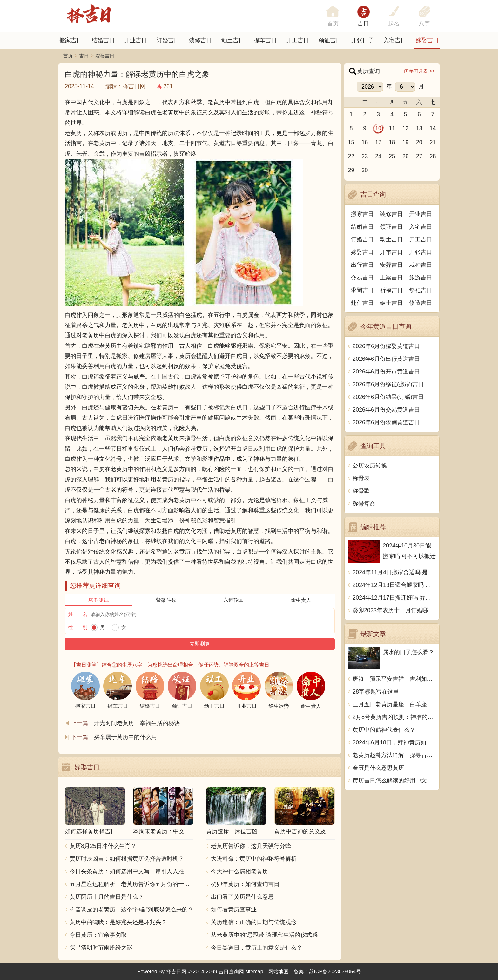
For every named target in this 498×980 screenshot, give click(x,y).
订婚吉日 (168, 40)
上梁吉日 (392, 278)
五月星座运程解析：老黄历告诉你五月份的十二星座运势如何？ (131, 884)
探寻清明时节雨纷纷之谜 (101, 948)
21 (433, 142)
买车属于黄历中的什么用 (125, 737)
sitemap (254, 972)
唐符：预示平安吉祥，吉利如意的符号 (394, 679)
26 (406, 156)
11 (392, 128)
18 (392, 142)
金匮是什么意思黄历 (378, 768)
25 (392, 156)
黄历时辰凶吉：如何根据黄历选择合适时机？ (127, 859)
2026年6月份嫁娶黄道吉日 (386, 346)
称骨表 (361, 478)
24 (378, 156)
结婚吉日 (103, 40)
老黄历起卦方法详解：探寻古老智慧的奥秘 (394, 755)
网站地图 (279, 972)
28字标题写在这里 (376, 692)
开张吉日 (421, 252)
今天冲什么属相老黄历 (239, 871)
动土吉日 (233, 40)
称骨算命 (364, 504)
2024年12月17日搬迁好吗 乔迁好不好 (394, 598)
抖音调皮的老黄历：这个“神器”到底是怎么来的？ (131, 910)
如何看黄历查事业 (234, 910)
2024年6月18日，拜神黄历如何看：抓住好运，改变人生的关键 (394, 742)
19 (406, 142)
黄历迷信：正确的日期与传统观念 (254, 922)
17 (378, 142)
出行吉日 (362, 265)
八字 (424, 23)
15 (351, 142)
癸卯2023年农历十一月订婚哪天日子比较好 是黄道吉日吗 (394, 610)
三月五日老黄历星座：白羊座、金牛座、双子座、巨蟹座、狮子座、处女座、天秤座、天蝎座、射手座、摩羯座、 (394, 704)
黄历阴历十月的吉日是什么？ (107, 897)
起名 (394, 23)
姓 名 (78, 614)
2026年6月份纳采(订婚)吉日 (388, 397)
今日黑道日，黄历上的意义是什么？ (257, 948)
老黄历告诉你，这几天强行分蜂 (251, 846)
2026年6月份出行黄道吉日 (386, 359)
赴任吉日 (362, 303)
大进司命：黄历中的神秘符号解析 (254, 859)
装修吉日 (200, 40)
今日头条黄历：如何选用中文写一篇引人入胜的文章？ (131, 871)
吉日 (363, 23)
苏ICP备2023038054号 (335, 972)
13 (419, 128)
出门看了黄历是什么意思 (242, 897)
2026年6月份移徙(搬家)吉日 (388, 384)
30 (365, 170)
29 (351, 170)
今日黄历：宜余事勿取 (98, 935)
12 (406, 128)
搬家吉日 (71, 40)
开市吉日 (392, 252)
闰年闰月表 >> (419, 71)
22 (351, 156)
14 (433, 128)
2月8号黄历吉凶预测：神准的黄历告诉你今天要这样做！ (394, 717)
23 (365, 156)
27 (419, 156)
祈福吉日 (392, 290)
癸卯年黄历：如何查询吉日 (245, 884)
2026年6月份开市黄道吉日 (386, 372)
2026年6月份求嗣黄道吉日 (386, 422)
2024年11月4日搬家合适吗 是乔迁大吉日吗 (394, 572)
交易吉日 (362, 278)
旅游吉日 (421, 278)
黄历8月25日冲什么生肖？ (103, 846)
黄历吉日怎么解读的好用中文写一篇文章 (394, 781)
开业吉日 (136, 40)
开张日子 (362, 40)
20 (419, 142)
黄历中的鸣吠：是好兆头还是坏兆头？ (118, 922)
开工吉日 (298, 40)
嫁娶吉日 (427, 40)
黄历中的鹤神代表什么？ (384, 730)
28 (433, 156)
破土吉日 (392, 303)
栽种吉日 (421, 265)
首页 (68, 56)
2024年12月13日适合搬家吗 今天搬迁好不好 (394, 585)
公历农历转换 (370, 466)
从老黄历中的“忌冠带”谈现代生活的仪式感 (264, 935)
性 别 (78, 627)
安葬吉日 (392, 265)
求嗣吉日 (362, 290)
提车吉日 (265, 40)
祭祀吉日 (421, 290)
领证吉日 (330, 40)
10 (378, 128)
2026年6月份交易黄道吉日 (386, 410)
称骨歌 (361, 491)
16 (365, 142)
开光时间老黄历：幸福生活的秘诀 (137, 723)
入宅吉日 (395, 40)
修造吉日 (421, 303)
